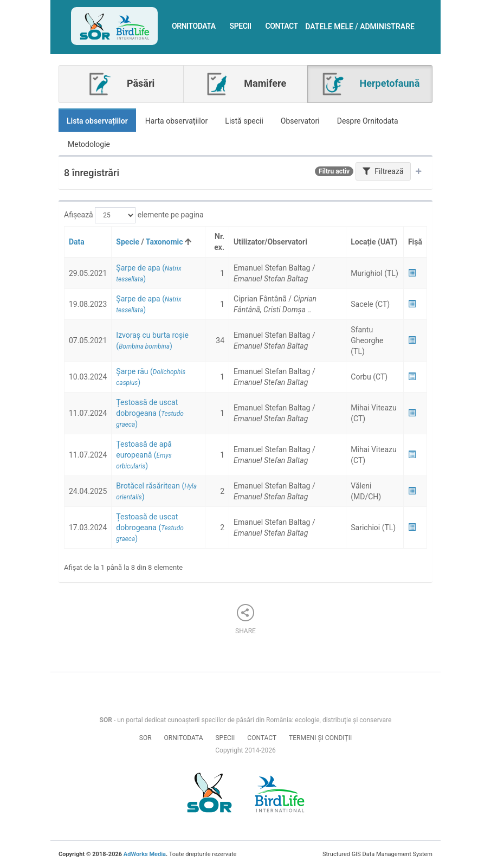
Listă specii (244, 121)
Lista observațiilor (97, 121)
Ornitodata (194, 26)
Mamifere (245, 84)
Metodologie (89, 144)
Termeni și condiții (320, 738)
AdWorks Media (145, 854)
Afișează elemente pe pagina (134, 215)
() (150, 413)
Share (245, 619)
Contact (282, 26)
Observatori (300, 121)
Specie (128, 242)
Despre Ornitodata (368, 121)
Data (77, 242)
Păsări (121, 84)
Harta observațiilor (177, 121)
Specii (241, 26)
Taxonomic (164, 242)
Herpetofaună (370, 84)
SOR (146, 738)
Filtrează (383, 171)
